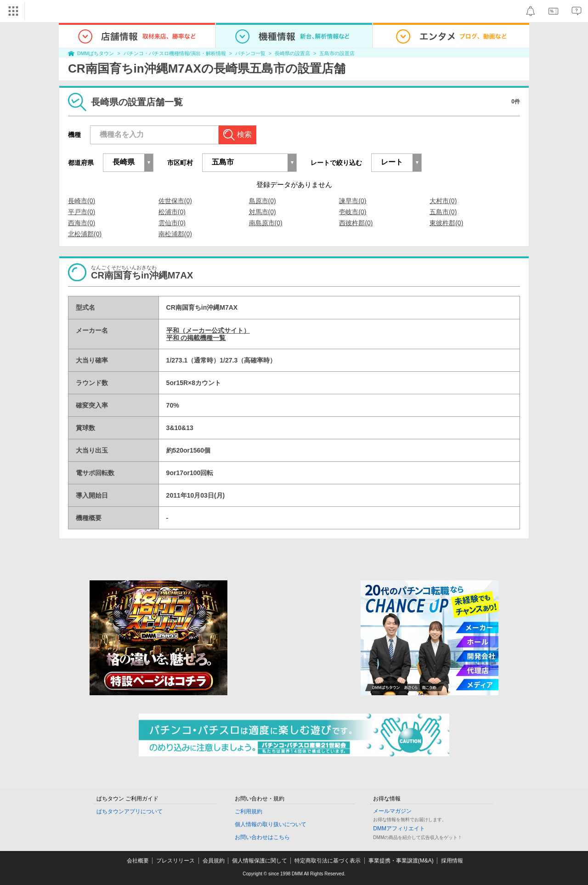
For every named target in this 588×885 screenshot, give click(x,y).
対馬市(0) (263, 212)
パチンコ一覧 (250, 53)
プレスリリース (175, 861)
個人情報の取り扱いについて (271, 824)
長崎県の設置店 (292, 53)
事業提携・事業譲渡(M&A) (401, 861)
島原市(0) (263, 201)
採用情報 (452, 861)
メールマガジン (392, 811)
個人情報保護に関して (260, 861)
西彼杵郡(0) (356, 223)
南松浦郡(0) (175, 234)
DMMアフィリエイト (399, 828)
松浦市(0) (172, 212)
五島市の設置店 (337, 53)
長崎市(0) (82, 201)
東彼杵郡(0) (446, 223)
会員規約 (214, 861)
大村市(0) (443, 201)
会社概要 (138, 861)
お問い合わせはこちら (262, 837)
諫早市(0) (353, 201)
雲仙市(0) (172, 223)
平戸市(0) (82, 212)
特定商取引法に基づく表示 (328, 861)
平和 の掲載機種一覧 (196, 338)
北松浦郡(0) (85, 234)
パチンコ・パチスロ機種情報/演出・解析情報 (175, 53)
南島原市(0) (266, 223)
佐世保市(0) (175, 201)
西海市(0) (82, 223)
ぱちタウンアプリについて (130, 811)
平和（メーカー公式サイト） (208, 330)
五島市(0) (443, 212)
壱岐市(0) (353, 212)
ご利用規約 (249, 811)
